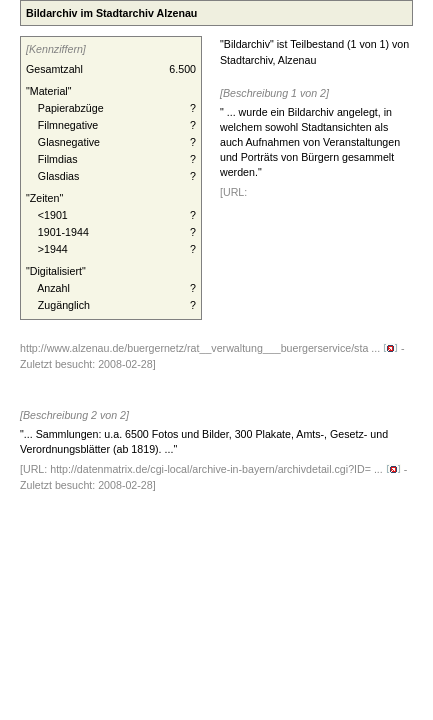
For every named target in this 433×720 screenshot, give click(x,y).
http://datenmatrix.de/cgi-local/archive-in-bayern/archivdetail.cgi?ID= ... (225, 469)
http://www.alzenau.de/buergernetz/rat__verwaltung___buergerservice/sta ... (209, 348)
